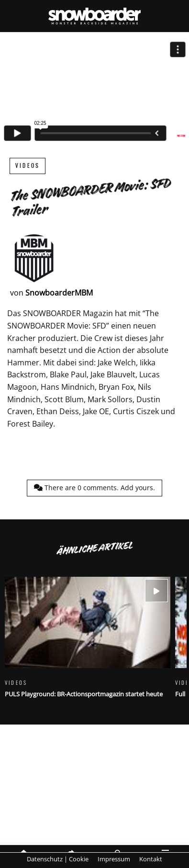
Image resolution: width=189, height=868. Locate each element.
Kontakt (151, 859)
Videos (28, 166)
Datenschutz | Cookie (58, 859)
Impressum (114, 859)
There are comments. (94, 488)
